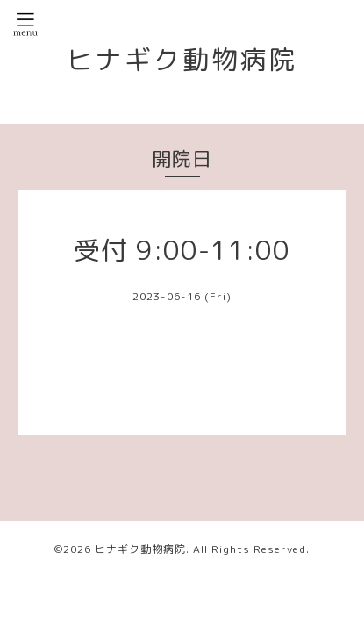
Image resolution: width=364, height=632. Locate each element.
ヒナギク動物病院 (182, 60)
